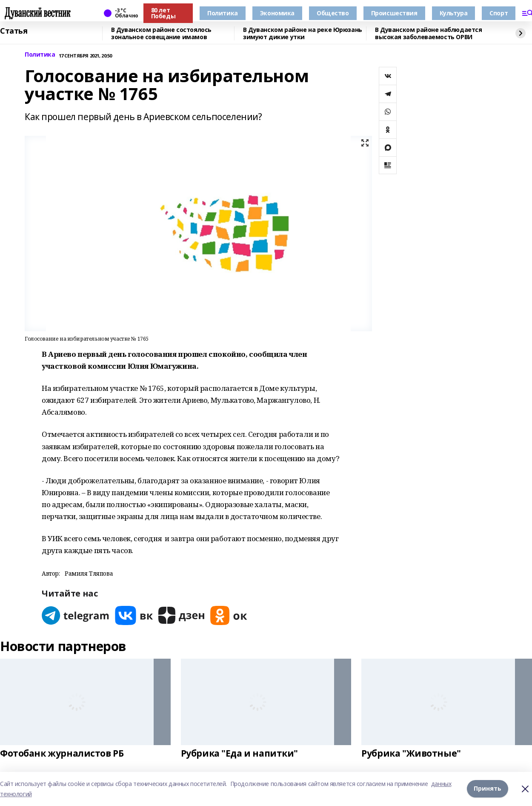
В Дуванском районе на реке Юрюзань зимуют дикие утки (303, 33)
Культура (454, 13)
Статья (14, 31)
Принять (488, 789)
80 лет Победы (163, 13)
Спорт (499, 13)
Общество (333, 13)
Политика (223, 13)
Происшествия (394, 13)
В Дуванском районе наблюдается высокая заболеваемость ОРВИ (428, 33)
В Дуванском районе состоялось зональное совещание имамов (161, 33)
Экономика (277, 13)
